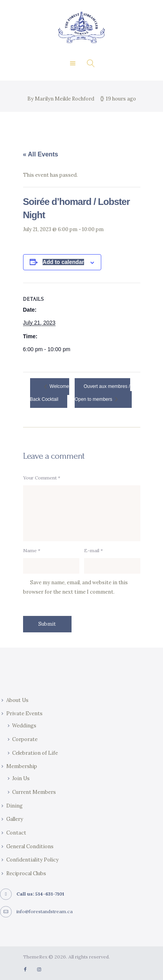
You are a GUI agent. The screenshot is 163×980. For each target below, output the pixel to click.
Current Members (34, 792)
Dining (14, 806)
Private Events (24, 713)
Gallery (15, 819)
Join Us (21, 778)
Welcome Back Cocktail (50, 393)
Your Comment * (42, 478)
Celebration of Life (35, 753)
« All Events (41, 154)
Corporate (25, 739)
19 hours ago (121, 99)
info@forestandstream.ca (45, 911)
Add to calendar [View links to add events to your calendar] (63, 262)
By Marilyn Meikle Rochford (61, 99)
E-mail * (93, 550)
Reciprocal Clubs (26, 873)
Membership (22, 766)
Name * (32, 550)
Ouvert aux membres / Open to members (102, 393)
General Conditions (30, 846)
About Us (17, 700)
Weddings (24, 726)
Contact (16, 833)
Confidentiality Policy (32, 860)
